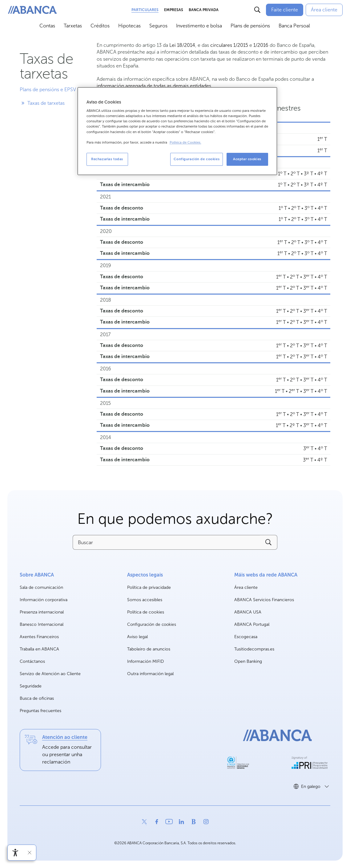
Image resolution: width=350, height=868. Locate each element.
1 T (322, 139)
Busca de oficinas (37, 698)
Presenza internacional (42, 612)
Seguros (158, 26)
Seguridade (31, 686)
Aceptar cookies (247, 159)
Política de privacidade (149, 587)
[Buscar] (257, 10)
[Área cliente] (324, 10)
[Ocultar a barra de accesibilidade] (30, 853)
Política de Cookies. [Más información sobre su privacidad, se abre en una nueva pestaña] (185, 143)
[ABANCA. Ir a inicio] (32, 10)
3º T (308, 174)
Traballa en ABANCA (39, 649)
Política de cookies (146, 612)
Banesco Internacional (42, 625)
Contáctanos (32, 661)
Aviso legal (137, 637)
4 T (322, 208)
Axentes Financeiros (39, 637)
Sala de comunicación (41, 588)
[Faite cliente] (285, 10)
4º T (322, 174)
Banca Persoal (294, 26)
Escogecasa (246, 637)
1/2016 (261, 45)
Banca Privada (204, 10)
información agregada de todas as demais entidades (154, 86)
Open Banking (248, 662)
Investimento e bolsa (199, 26)
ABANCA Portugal (252, 625)
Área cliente (246, 588)
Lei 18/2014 (182, 45)
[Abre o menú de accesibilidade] (15, 853)
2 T (295, 174)
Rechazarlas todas (107, 159)
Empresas (174, 10)
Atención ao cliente (65, 737)
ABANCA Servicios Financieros (264, 600)
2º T (294, 425)
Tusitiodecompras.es (254, 649)
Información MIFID (145, 661)
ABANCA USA (248, 612)
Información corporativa (44, 600)
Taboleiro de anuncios (149, 649)
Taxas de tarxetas (42, 103)
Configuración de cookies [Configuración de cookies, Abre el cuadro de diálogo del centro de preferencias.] (197, 159)
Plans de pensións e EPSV (48, 90)
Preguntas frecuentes (40, 711)
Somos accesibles (145, 600)
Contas (47, 26)
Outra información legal (150, 674)
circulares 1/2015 (229, 45)
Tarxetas (73, 26)
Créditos (100, 26)
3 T (309, 208)
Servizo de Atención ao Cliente (50, 674)
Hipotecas (129, 26)
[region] (177, 131)
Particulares (145, 10)
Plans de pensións (250, 26)
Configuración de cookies (152, 625)
